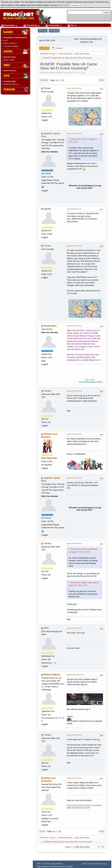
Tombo (48, 391)
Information (10, 25)
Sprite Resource (10, 71)
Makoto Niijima (52, 675)
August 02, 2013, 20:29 (74, 88)
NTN (46, 628)
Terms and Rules (94, 864)
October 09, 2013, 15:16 (74, 778)
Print (102, 80)
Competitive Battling (11, 46)
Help (85, 864)
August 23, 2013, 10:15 (74, 391)
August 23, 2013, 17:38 (74, 478)
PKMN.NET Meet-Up (11, 84)
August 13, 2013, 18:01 (74, 326)
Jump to (68, 847)
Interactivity (32, 25)
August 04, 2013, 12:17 (74, 209)
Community (54, 25)
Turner (47, 88)
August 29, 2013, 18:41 (74, 628)
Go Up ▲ (104, 864)
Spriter (47, 209)
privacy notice (63, 5)
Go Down (44, 80)
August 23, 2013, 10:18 (74, 434)
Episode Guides (10, 57)
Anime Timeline (9, 60)
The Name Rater (10, 81)
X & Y (6, 40)
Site (72, 25)
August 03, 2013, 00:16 (74, 133)
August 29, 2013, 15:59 (74, 543)
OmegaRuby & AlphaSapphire (15, 37)
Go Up (42, 832)
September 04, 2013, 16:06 (75, 675)
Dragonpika (50, 326)
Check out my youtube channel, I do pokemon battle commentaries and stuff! (84, 806)
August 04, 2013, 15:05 (74, 246)
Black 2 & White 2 (10, 43)
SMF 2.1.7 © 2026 (43, 864)
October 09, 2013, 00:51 (74, 735)
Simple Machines (57, 864)
